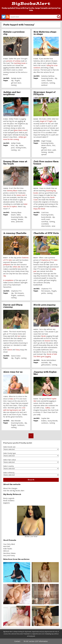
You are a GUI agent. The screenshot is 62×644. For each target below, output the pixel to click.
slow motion (46, 226)
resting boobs (21, 148)
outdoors (45, 83)
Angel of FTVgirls (46, 121)
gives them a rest (20, 130)
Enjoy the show (39, 209)
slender (51, 152)
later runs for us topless (15, 205)
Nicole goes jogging (44, 305)
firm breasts (19, 293)
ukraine (20, 219)
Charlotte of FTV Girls (46, 233)
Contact (17, 641)
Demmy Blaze (12, 191)
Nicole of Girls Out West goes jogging (45, 355)
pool (13, 148)
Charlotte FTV (16, 291)
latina (21, 145)
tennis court (21, 195)
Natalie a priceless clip (14, 33)
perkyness (7, 265)
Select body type (10, 453)
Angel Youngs (46, 141)
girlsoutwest (46, 365)
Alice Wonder (16, 421)
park (54, 150)
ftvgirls (17, 80)
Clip (5, 276)
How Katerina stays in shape (45, 33)
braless (44, 421)
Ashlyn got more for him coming (15, 138)
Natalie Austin (16, 78)
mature (49, 80)
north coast (46, 219)
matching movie (20, 63)
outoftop (45, 222)
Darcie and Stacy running (13, 306)
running (14, 85)
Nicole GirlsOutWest (49, 360)
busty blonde (46, 217)
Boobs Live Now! (31, 536)
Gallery (48, 408)
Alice (12, 399)
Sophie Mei (45, 418)
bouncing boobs (47, 78)
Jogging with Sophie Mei (45, 373)
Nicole (43, 336)
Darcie (10, 350)
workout (44, 85)
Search (31, 480)
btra (13, 145)
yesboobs (19, 222)
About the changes (10, 488)
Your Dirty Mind (9, 544)
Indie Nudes (8, 549)
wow (13, 222)
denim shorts (46, 145)
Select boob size (9, 447)
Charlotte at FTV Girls (49, 260)
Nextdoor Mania (9, 553)
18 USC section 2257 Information (36, 641)
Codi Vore (45, 212)
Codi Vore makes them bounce (46, 163)
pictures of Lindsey (13, 61)
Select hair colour (10, 460)
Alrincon (6, 551)
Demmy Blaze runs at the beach (15, 163)
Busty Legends (9, 498)
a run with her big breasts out (14, 409)
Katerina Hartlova (48, 76)
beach (13, 215)
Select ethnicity (9, 473)
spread (44, 154)
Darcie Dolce (16, 356)
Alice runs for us (13, 372)
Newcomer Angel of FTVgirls (44, 93)
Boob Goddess (9, 501)
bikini (19, 215)
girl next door (16, 83)
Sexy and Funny (9, 555)
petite (44, 293)
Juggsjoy (6, 503)
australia (44, 362)
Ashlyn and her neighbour (12, 93)
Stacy (18, 350)
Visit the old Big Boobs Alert (14, 491)
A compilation (8, 280)
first (54, 145)
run (19, 336)
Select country (9, 466)
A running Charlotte (15, 233)
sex (19, 150)
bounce (48, 341)
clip (12, 80)
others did (16, 267)
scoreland (45, 224)
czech (43, 80)
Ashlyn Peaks (16, 143)
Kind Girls (7, 546)
